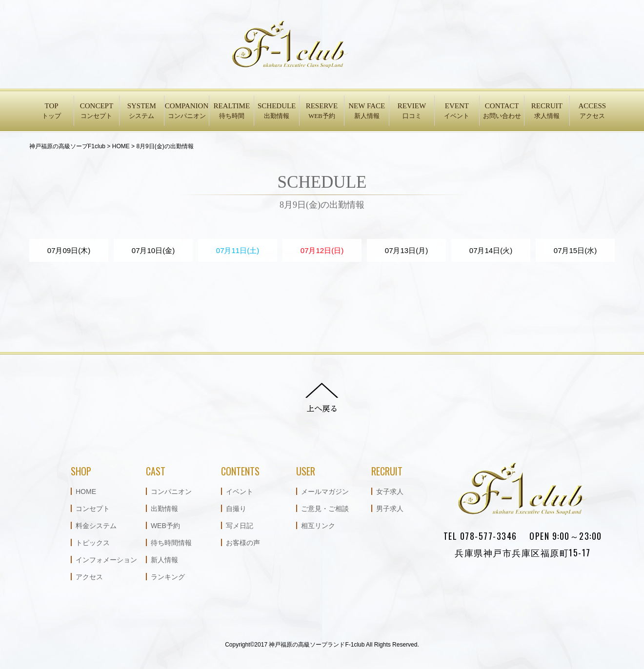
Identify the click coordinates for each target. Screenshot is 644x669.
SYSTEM (142, 111)
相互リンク (318, 526)
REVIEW (412, 111)
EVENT (457, 111)
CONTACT (502, 111)
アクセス (89, 577)
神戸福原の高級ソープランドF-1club (317, 645)
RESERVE (322, 111)
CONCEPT (96, 111)
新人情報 (164, 560)
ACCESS (592, 111)
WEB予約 (165, 526)
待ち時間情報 (171, 543)
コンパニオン (171, 492)
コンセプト (93, 509)
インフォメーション (106, 560)
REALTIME (231, 111)
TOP (51, 111)
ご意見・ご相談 (325, 509)
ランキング (168, 577)
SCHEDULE (276, 111)
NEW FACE (367, 111)
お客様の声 (243, 543)
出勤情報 (164, 509)
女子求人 (390, 492)
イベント (240, 492)
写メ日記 (240, 526)
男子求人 (390, 509)
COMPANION (187, 111)
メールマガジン (325, 492)
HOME (86, 492)
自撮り (236, 509)
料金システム (96, 526)
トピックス (93, 543)
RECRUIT (547, 111)
